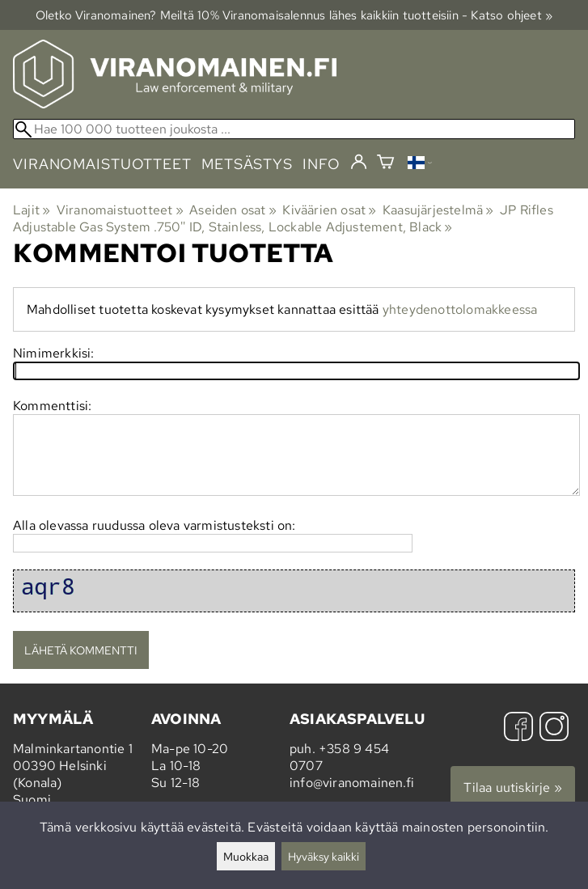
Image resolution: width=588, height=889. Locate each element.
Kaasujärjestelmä (438, 210)
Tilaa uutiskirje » (513, 787)
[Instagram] (554, 728)
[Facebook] (518, 728)
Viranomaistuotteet (120, 210)
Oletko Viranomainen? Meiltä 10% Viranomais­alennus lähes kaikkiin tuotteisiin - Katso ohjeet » (294, 15)
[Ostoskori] (385, 164)
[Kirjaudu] (359, 163)
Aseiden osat (233, 210)
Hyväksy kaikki (324, 856)
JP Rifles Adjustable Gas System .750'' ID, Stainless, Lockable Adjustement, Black (283, 218)
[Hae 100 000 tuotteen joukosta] (294, 129)
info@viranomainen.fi (352, 783)
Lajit (32, 210)
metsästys (247, 164)
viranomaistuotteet (102, 164)
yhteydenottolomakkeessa (460, 309)
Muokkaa (246, 856)
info (321, 164)
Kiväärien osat (329, 210)
